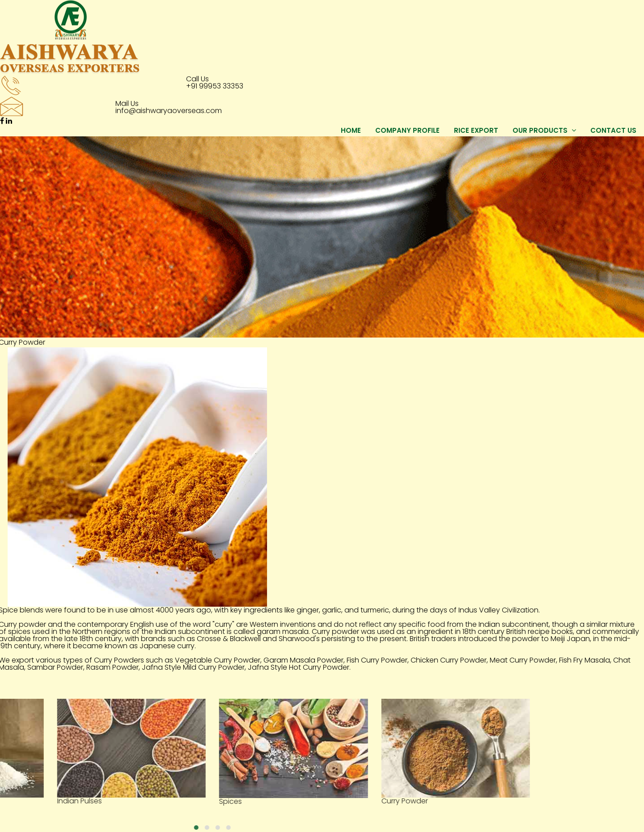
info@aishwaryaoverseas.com (169, 110)
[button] (6, 828)
